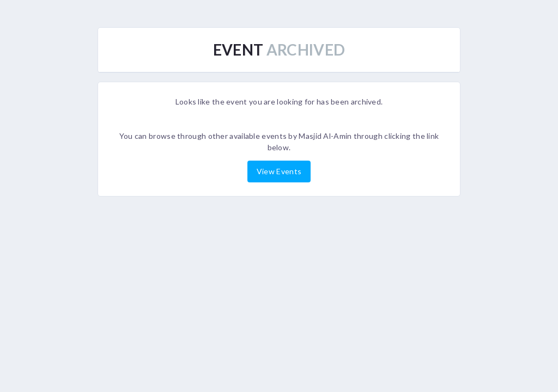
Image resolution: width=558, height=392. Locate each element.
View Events (279, 171)
